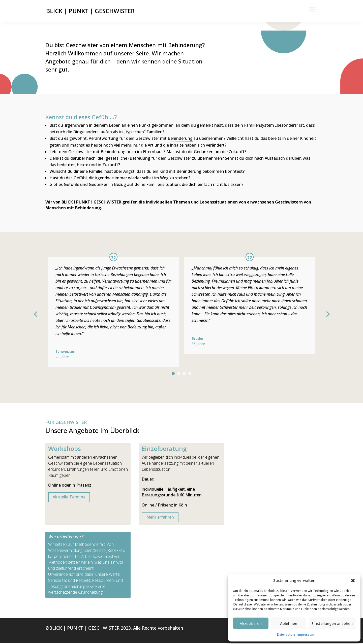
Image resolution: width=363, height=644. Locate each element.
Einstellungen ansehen (332, 623)
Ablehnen (289, 623)
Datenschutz (286, 635)
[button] (353, 581)
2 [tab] (179, 375)
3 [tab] (184, 375)
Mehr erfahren (160, 518)
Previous (42, 315)
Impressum (306, 635)
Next (321, 315)
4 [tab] (190, 375)
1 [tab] (173, 375)
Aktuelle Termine (69, 498)
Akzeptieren (251, 623)
